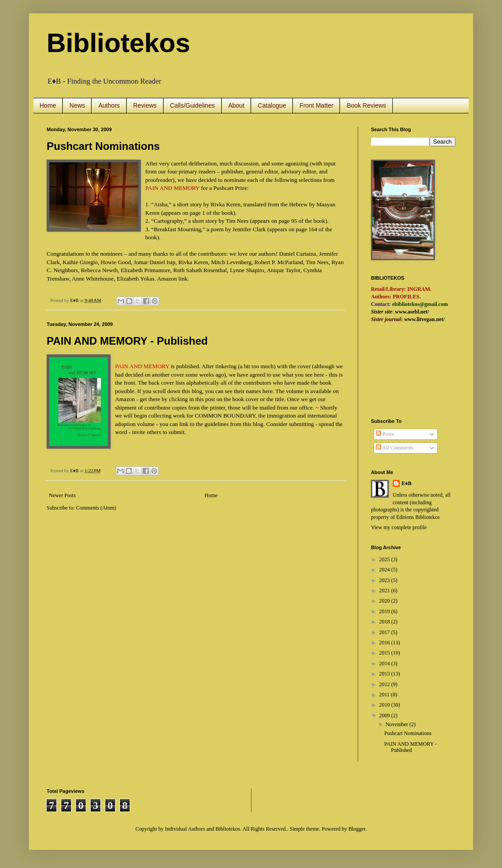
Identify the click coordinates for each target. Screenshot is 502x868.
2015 (385, 653)
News (77, 105)
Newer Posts (62, 495)
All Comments (395, 448)
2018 (385, 622)
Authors (109, 105)
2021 (385, 591)
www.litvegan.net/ (424, 319)
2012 (385, 684)
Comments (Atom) (96, 508)
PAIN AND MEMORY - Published (127, 341)
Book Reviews (366, 105)
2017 (385, 632)
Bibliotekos (118, 43)
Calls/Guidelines (193, 105)
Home (48, 105)
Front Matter (316, 105)
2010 (385, 705)
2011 (385, 695)
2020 (385, 601)
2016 (385, 643)
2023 (385, 580)
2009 (385, 715)
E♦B (406, 483)
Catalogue (272, 105)
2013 (385, 674)
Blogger (357, 829)
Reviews (145, 105)
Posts (385, 434)
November (398, 724)
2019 (385, 611)
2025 (385, 559)
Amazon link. (173, 279)
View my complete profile (399, 527)
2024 (385, 570)
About (237, 105)
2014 (385, 663)
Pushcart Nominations (103, 146)
